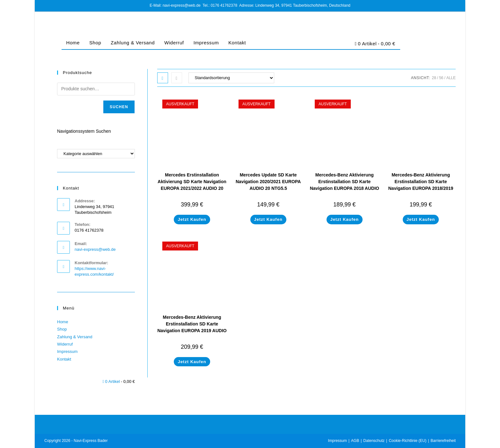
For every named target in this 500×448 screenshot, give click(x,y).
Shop (95, 43)
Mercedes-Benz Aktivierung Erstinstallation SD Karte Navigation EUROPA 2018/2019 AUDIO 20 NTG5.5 (421, 185)
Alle (451, 78)
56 (441, 78)
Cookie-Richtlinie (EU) (408, 441)
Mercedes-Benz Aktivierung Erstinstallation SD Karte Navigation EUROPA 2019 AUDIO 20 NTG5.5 (192, 327)
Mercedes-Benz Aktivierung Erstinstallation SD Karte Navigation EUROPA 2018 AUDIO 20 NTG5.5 (345, 185)
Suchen (119, 107)
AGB (355, 441)
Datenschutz (374, 441)
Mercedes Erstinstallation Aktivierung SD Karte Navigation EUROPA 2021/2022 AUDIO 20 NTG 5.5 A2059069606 (192, 185)
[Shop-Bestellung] (231, 78)
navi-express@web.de (95, 249)
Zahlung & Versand (133, 43)
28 (434, 78)
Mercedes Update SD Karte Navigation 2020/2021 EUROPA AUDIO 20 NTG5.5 (268, 182)
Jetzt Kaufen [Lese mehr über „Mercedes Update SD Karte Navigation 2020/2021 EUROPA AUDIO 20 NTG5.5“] (268, 219)
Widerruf (174, 43)
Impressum (206, 43)
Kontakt (237, 43)
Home (73, 43)
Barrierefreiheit (443, 441)
